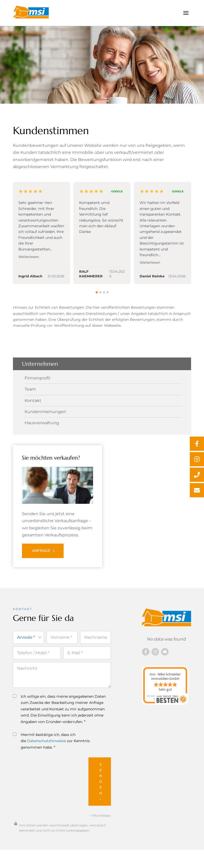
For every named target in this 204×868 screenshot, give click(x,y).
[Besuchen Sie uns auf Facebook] (146, 652)
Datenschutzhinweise (47, 741)
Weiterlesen (29, 257)
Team (30, 389)
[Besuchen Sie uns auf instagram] (155, 652)
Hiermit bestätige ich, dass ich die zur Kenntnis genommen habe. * (51, 741)
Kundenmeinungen (45, 412)
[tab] (97, 292)
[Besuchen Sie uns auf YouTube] (165, 652)
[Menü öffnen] (186, 13)
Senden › (101, 782)
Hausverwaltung (42, 423)
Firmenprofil (37, 378)
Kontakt (33, 401)
